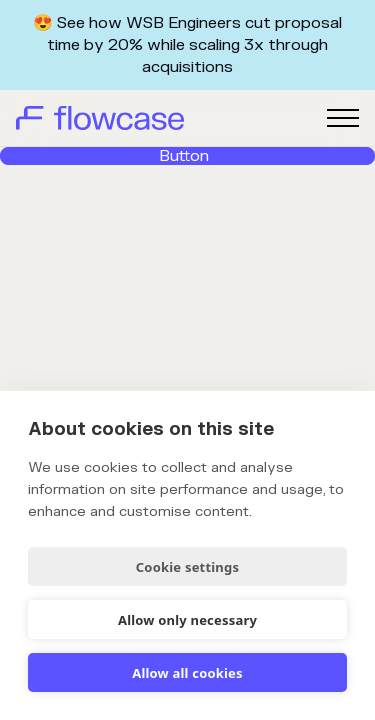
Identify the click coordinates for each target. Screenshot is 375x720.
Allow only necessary (187, 620)
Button (184, 156)
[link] (187, 156)
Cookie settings (187, 567)
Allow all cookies (187, 673)
